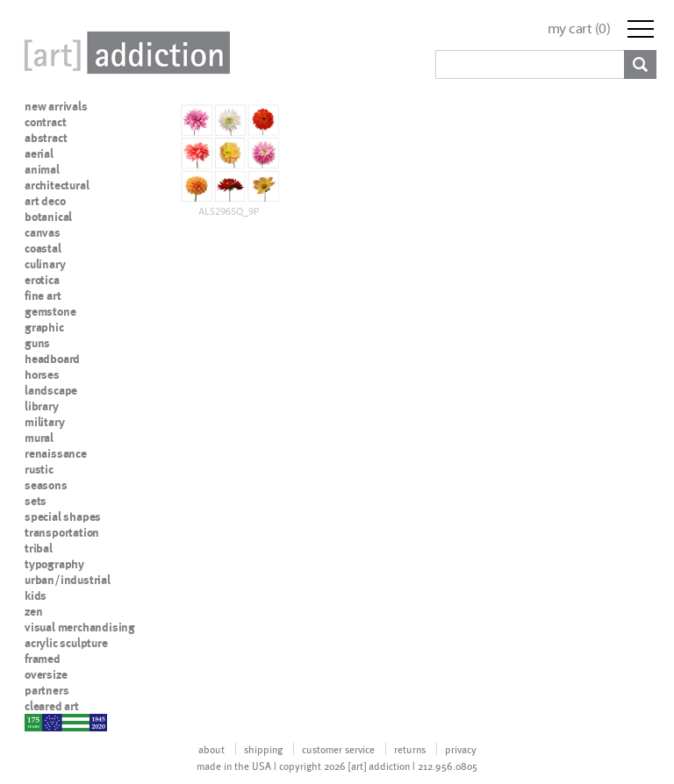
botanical (48, 217)
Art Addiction (124, 53)
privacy (461, 749)
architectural (57, 185)
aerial (39, 153)
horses (42, 374)
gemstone (50, 311)
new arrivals (56, 106)
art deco (45, 201)
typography (54, 564)
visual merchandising (80, 627)
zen (33, 611)
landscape (51, 390)
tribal (39, 548)
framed (43, 659)
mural (39, 438)
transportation (62, 532)
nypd (38, 722)
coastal (43, 248)
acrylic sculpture (66, 643)
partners (47, 690)
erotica (42, 280)
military (44, 422)
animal (42, 169)
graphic (44, 327)
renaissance (56, 453)
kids (36, 595)
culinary (45, 264)
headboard (52, 359)
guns (37, 343)
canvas (43, 232)
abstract (46, 138)
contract (45, 122)
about (212, 749)
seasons (46, 485)
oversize (46, 674)
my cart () (579, 29)
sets (36, 501)
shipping (263, 749)
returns (410, 749)
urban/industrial (68, 580)
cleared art (52, 706)
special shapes (63, 517)
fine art (43, 296)
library (42, 406)
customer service (338, 749)
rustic (39, 469)
